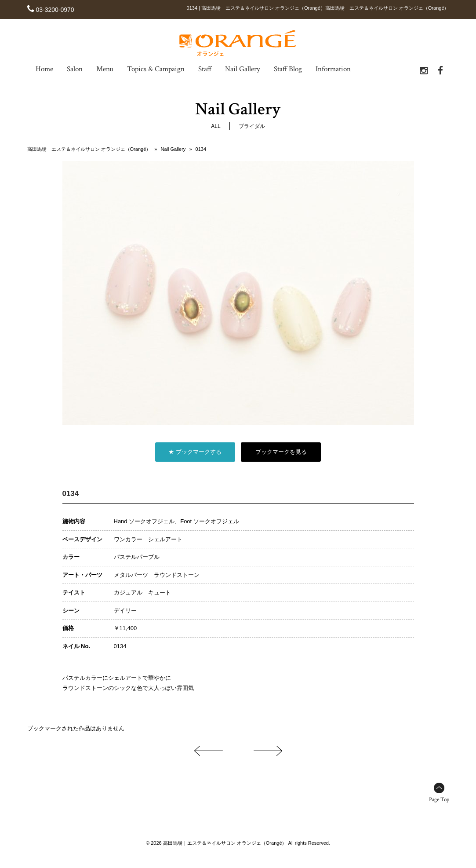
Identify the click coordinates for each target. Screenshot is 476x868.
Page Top (439, 799)
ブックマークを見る (281, 451)
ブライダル (252, 126)
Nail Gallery (173, 149)
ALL (216, 126)
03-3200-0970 (55, 10)
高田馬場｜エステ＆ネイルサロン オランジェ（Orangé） (89, 149)
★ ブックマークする (195, 451)
